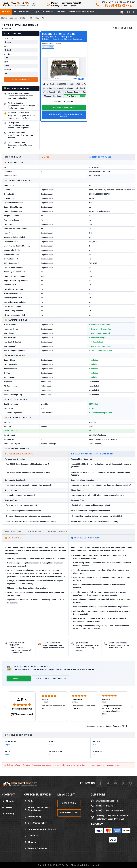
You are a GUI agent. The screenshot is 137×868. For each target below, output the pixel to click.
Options (8, 70)
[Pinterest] (123, 783)
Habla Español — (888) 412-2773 (51, 678)
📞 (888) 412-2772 (19, 678)
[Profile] (130, 12)
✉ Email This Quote (64, 101)
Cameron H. (77, 700)
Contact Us (31, 836)
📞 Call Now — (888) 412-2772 (64, 108)
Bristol (51, 745)
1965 (7, 755)
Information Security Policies (40, 829)
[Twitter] (108, 783)
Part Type (8, 38)
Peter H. (45, 700)
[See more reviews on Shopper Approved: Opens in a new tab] (104, 726)
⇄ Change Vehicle (123, 28)
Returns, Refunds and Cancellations (36, 809)
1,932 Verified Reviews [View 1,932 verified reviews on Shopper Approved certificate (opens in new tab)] (22, 709)
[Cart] (122, 12)
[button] (5, 706)
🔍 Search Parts (21, 80)
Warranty (8, 814)
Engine (7, 745)
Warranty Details (58, 532)
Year (6, 62)
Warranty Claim (69, 813)
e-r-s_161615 (48, 47)
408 (95, 745)
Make (6, 46)
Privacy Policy (33, 817)
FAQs (29, 801)
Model (7, 54)
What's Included (14, 532)
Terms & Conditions (36, 848)
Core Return (69, 803)
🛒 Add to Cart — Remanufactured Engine (64, 115)
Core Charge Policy (35, 823)
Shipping (30, 842)
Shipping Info (35, 532)
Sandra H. (106, 700)
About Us (8, 801)
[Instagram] (130, 783)
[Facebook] (100, 783)
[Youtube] (115, 783)
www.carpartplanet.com (107, 801)
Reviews (8, 807)
